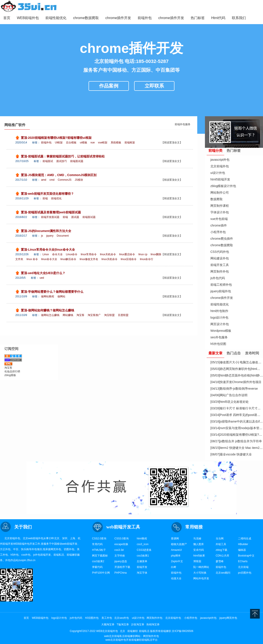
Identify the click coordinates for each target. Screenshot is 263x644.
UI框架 (59, 143)
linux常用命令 (89, 254)
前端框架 (130, 143)
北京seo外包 (122, 618)
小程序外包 (218, 232)
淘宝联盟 (109, 315)
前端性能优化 (56, 18)
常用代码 (97, 544)
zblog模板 (10, 375)
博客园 (197, 561)
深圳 (65, 538)
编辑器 (242, 550)
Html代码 (218, 18)
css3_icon (143, 544)
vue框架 (103, 143)
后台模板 (71, 143)
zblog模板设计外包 (223, 186)
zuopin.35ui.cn (27, 560)
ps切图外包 (245, 573)
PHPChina (121, 573)
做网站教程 (48, 296)
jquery (50, 236)
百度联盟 (123, 315)
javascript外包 (220, 160)
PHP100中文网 (101, 573)
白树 (174, 567)
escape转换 (121, 544)
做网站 (61, 296)
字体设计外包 (220, 212)
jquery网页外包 (228, 618)
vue (93, 143)
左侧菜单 (142, 561)
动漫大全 (176, 578)
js (42, 236)
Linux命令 (72, 254)
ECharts (243, 561)
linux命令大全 (49, 259)
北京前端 (243, 567)
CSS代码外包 (220, 252)
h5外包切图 (218, 344)
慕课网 (175, 539)
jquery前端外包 (221, 291)
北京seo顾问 (223, 573)
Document (63, 236)
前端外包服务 (183, 124)
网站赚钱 (68, 315)
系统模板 (116, 143)
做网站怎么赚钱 (50, 315)
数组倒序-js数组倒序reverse (234, 389)
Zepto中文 (177, 561)
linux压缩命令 (129, 259)
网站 (138, 636)
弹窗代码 (97, 567)
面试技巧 (62, 161)
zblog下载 (221, 550)
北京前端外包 (220, 166)
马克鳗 (197, 539)
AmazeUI (176, 550)
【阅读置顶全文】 (172, 143)
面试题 (75, 217)
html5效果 (199, 556)
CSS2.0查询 (99, 539)
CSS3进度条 (144, 550)
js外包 (37, 555)
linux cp (143, 254)
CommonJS (65, 180)
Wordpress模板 (221, 331)
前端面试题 (77, 161)
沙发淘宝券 (138, 624)
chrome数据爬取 (86, 18)
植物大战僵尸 (179, 544)
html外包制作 (219, 311)
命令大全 (57, 254)
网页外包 (56, 549)
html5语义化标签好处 (230, 402)
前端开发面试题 (50, 217)
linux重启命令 (127, 254)
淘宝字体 (142, 573)
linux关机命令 (108, 254)
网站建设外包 (220, 258)
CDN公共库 (222, 556)
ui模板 (83, 143)
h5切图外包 (92, 618)
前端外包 (145, 18)
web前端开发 (70, 544)
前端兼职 (72, 555)
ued (42, 278)
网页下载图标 (100, 556)
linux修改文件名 (89, 259)
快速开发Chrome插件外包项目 (236, 382)
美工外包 (107, 618)
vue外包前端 (219, 219)
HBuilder (243, 544)
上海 (73, 538)
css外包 (26, 555)
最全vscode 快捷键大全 (231, 454)
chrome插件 (219, 225)
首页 (7, 18)
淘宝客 (80, 315)
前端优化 (56, 198)
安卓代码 (199, 550)
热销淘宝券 (153, 624)
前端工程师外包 (221, 285)
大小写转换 (200, 573)
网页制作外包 (220, 271)
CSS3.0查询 (122, 539)
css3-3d (119, 550)
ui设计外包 (218, 173)
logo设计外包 (219, 318)
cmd (52, 180)
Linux (46, 254)
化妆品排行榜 (12, 371)
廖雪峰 (220, 561)
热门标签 (198, 18)
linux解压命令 (68, 259)
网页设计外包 (220, 324)
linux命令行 (147, 259)
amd (44, 180)
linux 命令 (32, 259)
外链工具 (221, 544)
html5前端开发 (220, 179)
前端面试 (48, 161)
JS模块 (79, 180)
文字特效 (120, 556)
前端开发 (8, 544)
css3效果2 (98, 561)
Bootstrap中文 (246, 556)
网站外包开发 (201, 578)
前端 (45, 198)
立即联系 (154, 86)
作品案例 (109, 86)
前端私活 (59, 555)
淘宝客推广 (94, 315)
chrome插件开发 (118, 18)
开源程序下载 (122, 567)
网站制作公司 (220, 193)
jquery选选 (121, 561)
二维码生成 (245, 539)
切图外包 (69, 549)
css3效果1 (143, 556)
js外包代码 (218, 278)
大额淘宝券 (108, 624)
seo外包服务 (219, 337)
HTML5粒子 (99, 550)
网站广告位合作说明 (229, 395)
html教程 (142, 539)
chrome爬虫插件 (222, 239)
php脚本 (176, 556)
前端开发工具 (220, 265)
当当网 (220, 539)
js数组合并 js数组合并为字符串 (236, 441)
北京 (57, 538)
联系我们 (239, 18)
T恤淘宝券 (123, 624)
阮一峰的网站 (201, 567)
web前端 (33, 538)
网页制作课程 (220, 206)
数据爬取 (217, 199)
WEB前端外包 (28, 18)
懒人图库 (199, 544)
